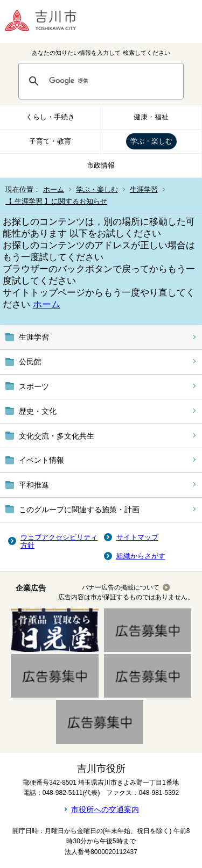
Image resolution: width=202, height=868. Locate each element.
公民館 (30, 362)
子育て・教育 (50, 141)
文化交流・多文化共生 (57, 436)
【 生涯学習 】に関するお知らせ (56, 201)
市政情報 (101, 165)
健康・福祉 (151, 117)
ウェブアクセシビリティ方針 (59, 541)
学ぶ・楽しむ (151, 141)
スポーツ (34, 386)
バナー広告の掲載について (121, 587)
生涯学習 (144, 189)
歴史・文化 (38, 411)
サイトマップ (137, 537)
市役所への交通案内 (105, 809)
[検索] (111, 81)
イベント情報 (41, 460)
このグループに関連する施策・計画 (79, 510)
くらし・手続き (50, 117)
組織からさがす (141, 556)
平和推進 (34, 485)
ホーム (54, 189)
